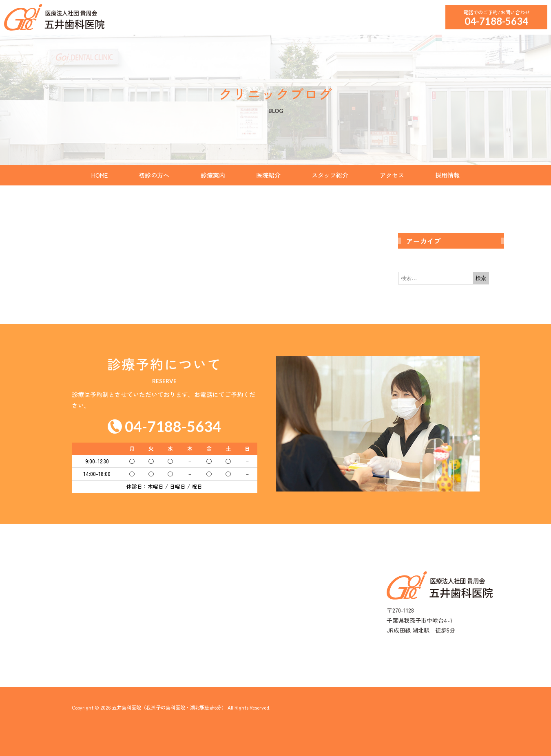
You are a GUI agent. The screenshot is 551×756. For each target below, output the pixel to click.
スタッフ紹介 (330, 175)
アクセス (392, 175)
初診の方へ (154, 175)
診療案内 (213, 175)
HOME (100, 175)
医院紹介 (268, 175)
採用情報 (447, 175)
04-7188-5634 (496, 21)
